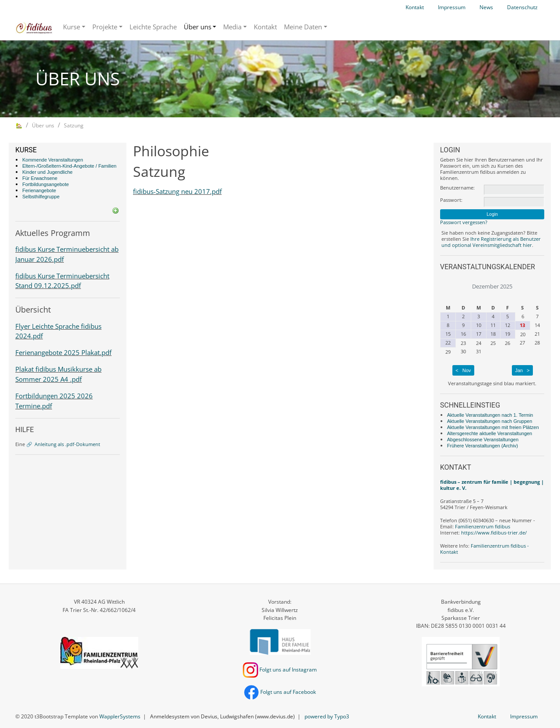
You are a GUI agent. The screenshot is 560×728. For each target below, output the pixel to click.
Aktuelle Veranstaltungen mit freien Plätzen (493, 427)
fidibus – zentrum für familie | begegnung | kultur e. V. (492, 485)
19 (507, 334)
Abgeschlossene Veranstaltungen (483, 440)
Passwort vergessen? (464, 222)
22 (448, 343)
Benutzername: (457, 188)
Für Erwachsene (40, 178)
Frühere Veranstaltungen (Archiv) (483, 446)
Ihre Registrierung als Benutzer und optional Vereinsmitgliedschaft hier (491, 242)
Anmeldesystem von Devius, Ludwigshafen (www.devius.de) (222, 716)
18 (493, 334)
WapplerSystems (120, 716)
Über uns (198, 27)
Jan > (522, 370)
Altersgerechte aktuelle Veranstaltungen (490, 433)
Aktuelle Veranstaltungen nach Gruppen (490, 421)
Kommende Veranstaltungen (53, 160)
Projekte (105, 27)
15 (448, 334)
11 (493, 325)
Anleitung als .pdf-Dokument (67, 444)
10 (479, 325)
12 (507, 325)
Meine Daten (303, 27)
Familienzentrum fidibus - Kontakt (485, 549)
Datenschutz (522, 7)
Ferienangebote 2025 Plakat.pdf (63, 352)
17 (479, 334)
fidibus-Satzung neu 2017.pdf (177, 191)
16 (463, 334)
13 (522, 325)
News (486, 7)
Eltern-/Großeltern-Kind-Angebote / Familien (69, 166)
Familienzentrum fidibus (483, 526)
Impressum (452, 7)
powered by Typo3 (327, 716)
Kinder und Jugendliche (47, 172)
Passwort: (451, 200)
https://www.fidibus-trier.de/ (494, 533)
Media (232, 27)
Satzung (74, 125)
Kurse (72, 27)
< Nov (463, 370)
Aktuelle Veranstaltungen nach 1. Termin (490, 415)
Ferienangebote (39, 190)
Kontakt (415, 7)
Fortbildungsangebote (45, 184)
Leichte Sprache (153, 27)
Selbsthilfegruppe (41, 197)
